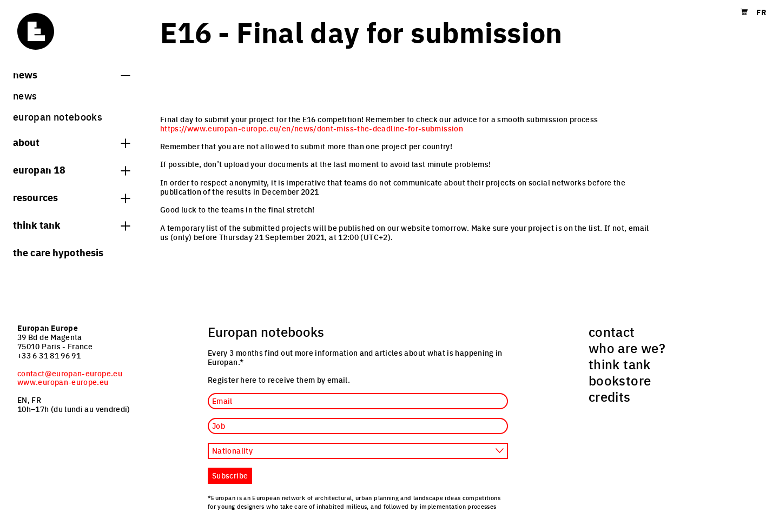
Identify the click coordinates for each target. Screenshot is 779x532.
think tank (71, 224)
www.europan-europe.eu (63, 382)
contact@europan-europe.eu (70, 373)
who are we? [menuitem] (627, 348)
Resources (71, 197)
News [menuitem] (25, 95)
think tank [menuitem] (620, 364)
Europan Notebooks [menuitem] (58, 117)
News (71, 74)
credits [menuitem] (610, 396)
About (71, 142)
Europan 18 (71, 169)
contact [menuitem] (612, 331)
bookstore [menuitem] (620, 380)
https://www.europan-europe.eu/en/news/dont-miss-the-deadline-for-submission (312, 128)
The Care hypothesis (58, 252)
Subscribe (230, 475)
